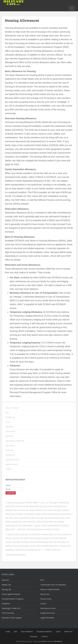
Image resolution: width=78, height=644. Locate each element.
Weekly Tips (10, 417)
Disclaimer (6, 604)
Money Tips (45, 594)
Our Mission (10, 446)
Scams (58, 632)
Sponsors (5, 580)
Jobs (15, 632)
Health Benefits (27, 632)
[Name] (14, 486)
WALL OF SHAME (12, 408)
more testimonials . (16, 555)
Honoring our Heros (48, 608)
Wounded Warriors (44, 632)
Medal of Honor (12, 464)
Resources (10, 450)
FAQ (7, 413)
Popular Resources (48, 613)
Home (8, 632)
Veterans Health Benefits (50, 589)
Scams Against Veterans (11, 594)
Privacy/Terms (46, 599)
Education (9, 427)
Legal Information (12, 460)
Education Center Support (12, 618)
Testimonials (10, 431)
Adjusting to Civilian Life (15, 441)
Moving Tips (10, 455)
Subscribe (11, 493)
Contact (9, 469)
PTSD (8, 422)
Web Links (9, 436)
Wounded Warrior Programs (13, 599)
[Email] (14, 489)
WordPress (58, 641)
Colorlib (43, 641)
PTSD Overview (8, 613)
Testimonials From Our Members (53, 585)
